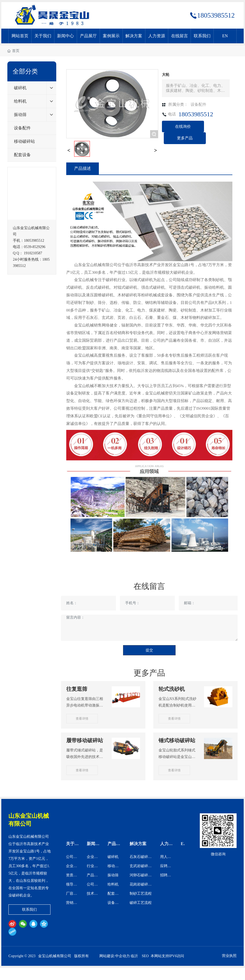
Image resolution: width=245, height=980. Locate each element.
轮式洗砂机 (172, 689)
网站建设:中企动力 (115, 956)
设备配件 (198, 104)
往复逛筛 (77, 689)
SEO (145, 956)
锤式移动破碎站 (177, 740)
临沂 (134, 956)
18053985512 (216, 15)
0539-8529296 (35, 247)
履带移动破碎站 (85, 740)
